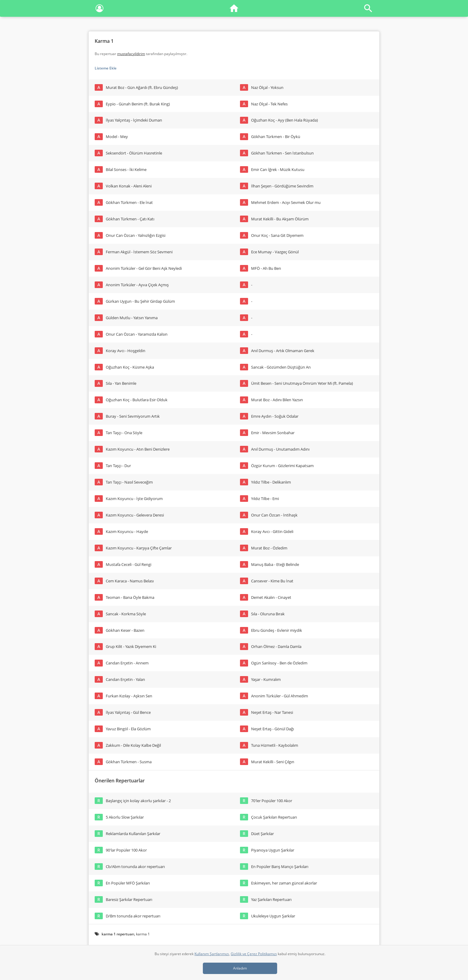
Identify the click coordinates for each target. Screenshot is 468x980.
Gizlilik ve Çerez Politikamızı (254, 954)
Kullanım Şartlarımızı (212, 954)
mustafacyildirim (131, 54)
